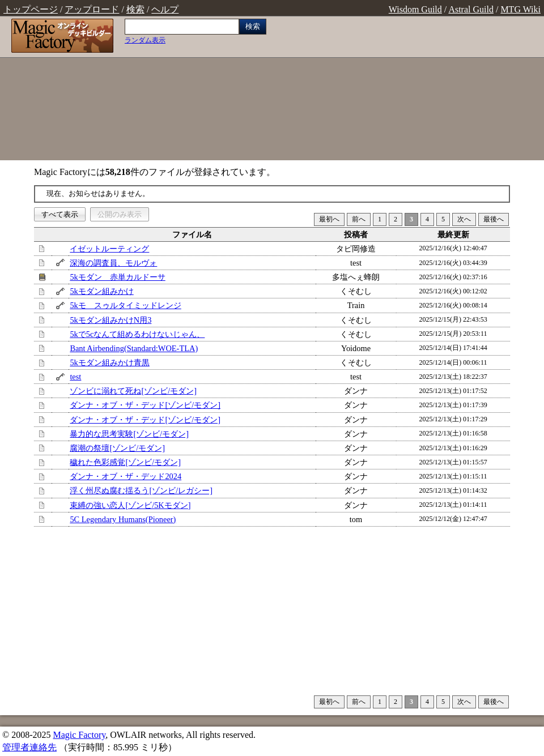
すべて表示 (60, 214)
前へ (359, 219)
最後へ (494, 219)
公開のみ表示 (120, 214)
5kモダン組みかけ (101, 291)
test (75, 377)
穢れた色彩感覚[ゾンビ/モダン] (125, 462)
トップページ (31, 9)
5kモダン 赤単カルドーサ (117, 277)
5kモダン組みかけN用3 (110, 320)
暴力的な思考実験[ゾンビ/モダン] (129, 434)
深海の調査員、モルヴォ (113, 263)
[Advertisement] (408, 89)
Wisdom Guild (415, 9)
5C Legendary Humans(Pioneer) (123, 519)
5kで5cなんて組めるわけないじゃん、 (137, 334)
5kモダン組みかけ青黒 (109, 362)
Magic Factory (79, 735)
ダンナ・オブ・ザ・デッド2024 (126, 476)
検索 (135, 9)
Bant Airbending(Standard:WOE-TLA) (134, 348)
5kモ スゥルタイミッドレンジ (125, 305)
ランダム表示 (145, 40)
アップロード (92, 9)
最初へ (329, 219)
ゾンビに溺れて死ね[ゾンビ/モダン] (133, 391)
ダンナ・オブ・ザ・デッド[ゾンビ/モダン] (145, 405)
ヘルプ (165, 9)
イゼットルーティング (109, 249)
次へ (464, 219)
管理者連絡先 (29, 747)
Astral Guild (471, 9)
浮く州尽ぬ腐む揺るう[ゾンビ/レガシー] (141, 490)
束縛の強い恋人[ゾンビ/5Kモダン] (130, 505)
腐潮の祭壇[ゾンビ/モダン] (117, 448)
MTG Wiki (520, 9)
